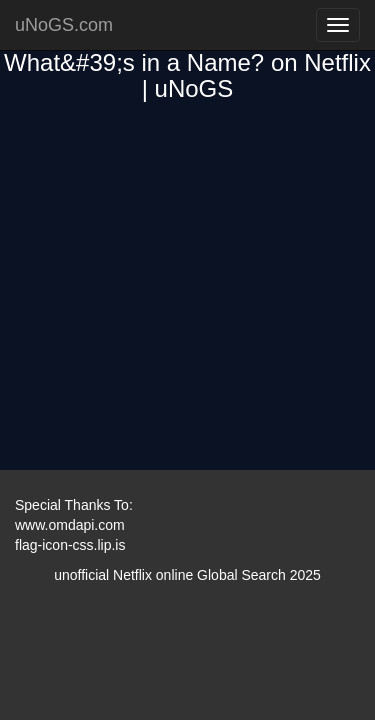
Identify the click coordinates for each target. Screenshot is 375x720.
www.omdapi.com (70, 525)
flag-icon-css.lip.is (70, 545)
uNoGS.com (64, 25)
